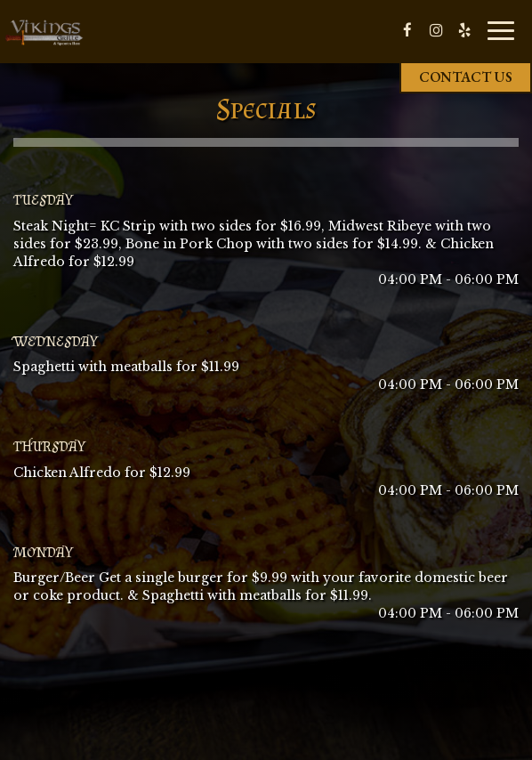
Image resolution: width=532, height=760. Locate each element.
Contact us (466, 77)
